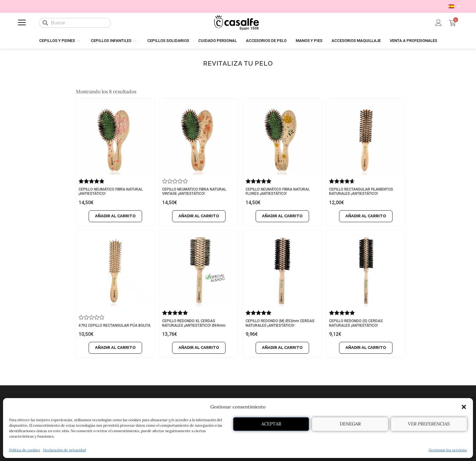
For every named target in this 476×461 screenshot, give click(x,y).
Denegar (350, 424)
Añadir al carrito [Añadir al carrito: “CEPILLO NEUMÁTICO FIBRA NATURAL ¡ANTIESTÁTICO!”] (115, 216)
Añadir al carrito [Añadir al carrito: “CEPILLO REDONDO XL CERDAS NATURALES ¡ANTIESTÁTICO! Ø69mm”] (199, 347)
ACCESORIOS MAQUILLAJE (356, 41)
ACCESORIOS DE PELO (266, 41)
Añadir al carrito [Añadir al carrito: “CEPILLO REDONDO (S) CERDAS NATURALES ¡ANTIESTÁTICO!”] (366, 347)
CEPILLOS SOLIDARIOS (168, 41)
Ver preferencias (429, 424)
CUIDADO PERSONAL (218, 41)
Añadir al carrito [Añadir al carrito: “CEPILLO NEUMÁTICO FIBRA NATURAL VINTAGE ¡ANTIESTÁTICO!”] (199, 216)
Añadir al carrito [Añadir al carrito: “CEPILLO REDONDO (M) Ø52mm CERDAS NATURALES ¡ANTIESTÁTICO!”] (282, 347)
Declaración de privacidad (65, 450)
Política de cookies (25, 450)
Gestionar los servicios (448, 450)
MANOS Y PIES (309, 41)
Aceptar (271, 424)
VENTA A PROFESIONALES (413, 41)
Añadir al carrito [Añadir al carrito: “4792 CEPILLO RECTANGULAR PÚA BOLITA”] (115, 347)
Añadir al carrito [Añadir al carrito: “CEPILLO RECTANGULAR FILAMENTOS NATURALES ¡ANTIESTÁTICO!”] (366, 216)
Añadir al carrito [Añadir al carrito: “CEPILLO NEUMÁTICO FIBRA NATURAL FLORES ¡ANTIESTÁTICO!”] (282, 216)
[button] (464, 407)
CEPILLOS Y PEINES (60, 41)
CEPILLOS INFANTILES (114, 41)
